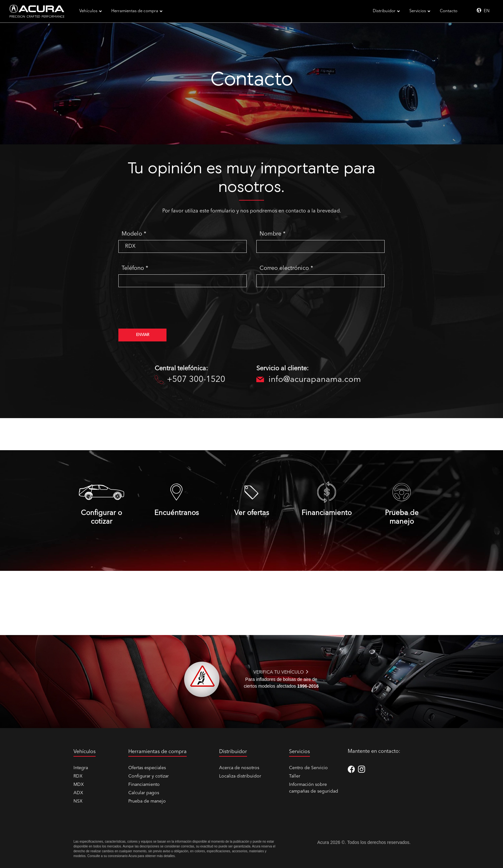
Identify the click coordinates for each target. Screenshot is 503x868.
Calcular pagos (144, 793)
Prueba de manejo (147, 801)
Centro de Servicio (308, 768)
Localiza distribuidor (240, 776)
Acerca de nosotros (239, 768)
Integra (81, 768)
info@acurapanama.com (302, 380)
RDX (78, 776)
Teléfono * (135, 268)
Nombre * (273, 234)
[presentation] (167, 311)
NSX (78, 801)
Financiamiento (144, 785)
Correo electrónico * (286, 268)
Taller (295, 776)
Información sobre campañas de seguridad (314, 788)
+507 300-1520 (190, 380)
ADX (78, 793)
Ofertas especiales (147, 768)
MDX (79, 785)
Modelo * (134, 234)
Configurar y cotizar (149, 776)
